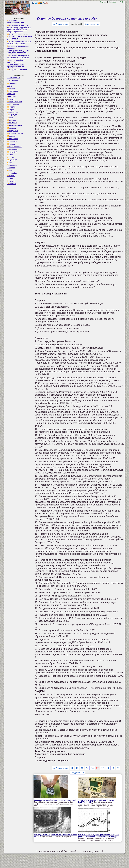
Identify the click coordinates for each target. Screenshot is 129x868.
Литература (12, 115)
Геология (11, 99)
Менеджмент (13, 131)
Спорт (10, 162)
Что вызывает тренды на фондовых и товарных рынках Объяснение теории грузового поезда (99, 836)
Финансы (11, 176)
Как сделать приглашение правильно (18, 47)
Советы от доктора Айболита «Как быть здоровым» (19, 42)
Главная (103, 2)
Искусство (11, 107)
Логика (10, 117)
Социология (12, 160)
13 (82, 768)
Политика (11, 144)
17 (103, 768)
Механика (11, 136)
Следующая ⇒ (92, 24)
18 (108, 768)
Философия (12, 173)
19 (113, 768)
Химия (10, 178)
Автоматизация (14, 78)
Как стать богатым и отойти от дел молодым (20, 38)
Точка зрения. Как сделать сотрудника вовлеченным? (18, 52)
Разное (10, 155)
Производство (13, 149)
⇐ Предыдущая (61, 24)
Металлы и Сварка (15, 133)
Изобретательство (15, 102)
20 (118, 768)
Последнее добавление (17, 69)
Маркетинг (12, 120)
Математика (12, 123)
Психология (12, 152)
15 (92, 768)
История (11, 110)
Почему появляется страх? (18, 34)
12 (77, 768)
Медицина (12, 128)
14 (87, 768)
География (12, 96)
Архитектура (12, 80)
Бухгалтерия (12, 91)
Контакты (113, 2)
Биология (11, 88)
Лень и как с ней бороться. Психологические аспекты (18, 56)
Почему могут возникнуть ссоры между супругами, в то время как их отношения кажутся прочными (19, 28)
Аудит (10, 86)
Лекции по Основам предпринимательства (16, 66)
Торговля (11, 168)
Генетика (11, 94)
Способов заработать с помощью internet (17, 61)
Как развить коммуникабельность (16, 22)
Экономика (12, 184)
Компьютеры (13, 112)
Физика (10, 170)
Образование (13, 139)
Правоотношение (14, 147)
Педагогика (12, 141)
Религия (11, 157)
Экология (11, 181)
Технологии (12, 165)
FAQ (121, 2)
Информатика (13, 104)
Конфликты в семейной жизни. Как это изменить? (55, 800)
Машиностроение (14, 125)
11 (72, 768)
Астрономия (12, 83)
